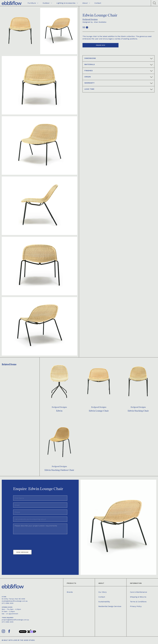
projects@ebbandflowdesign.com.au (15, 620)
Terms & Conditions (138, 602)
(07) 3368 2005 (8, 603)
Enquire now (101, 45)
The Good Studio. (27, 640)
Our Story (102, 592)
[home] (12, 3)
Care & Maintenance (139, 592)
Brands (70, 592)
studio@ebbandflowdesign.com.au (15, 601)
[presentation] (30, 541)
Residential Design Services (110, 606)
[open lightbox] (20, 31)
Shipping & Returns (138, 597)
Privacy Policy (136, 606)
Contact (102, 597)
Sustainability (104, 602)
